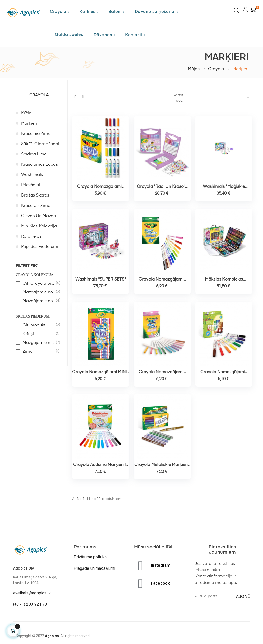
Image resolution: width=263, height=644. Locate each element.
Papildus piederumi (40, 247)
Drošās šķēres (35, 195)
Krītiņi (27, 113)
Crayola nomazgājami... (101, 187)
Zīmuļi (39, 351)
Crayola (39, 95)
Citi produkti (39, 325)
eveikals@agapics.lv (32, 593)
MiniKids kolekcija (39, 226)
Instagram (161, 565)
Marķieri (29, 124)
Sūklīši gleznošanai (40, 144)
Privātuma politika (90, 557)
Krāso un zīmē (36, 206)
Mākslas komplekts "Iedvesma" (224, 280)
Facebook (160, 583)
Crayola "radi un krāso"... (162, 187)
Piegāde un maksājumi (95, 568)
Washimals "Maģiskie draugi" (224, 187)
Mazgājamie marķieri (39, 343)
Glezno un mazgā (39, 216)
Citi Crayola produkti (39, 283)
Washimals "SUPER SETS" (101, 279)
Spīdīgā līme (34, 154)
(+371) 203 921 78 (30, 604)
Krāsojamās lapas (39, 165)
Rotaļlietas (31, 237)
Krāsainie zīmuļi (37, 134)
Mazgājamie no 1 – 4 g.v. (39, 292)
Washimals (32, 175)
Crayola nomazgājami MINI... (101, 372)
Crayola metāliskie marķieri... (162, 465)
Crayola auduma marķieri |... (101, 465)
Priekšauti (31, 185)
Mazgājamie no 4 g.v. (39, 301)
